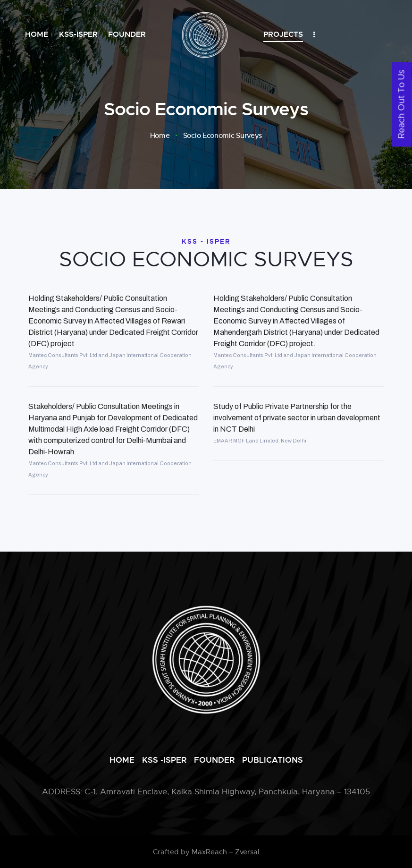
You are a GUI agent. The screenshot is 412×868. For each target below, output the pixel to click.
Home (160, 136)
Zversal (247, 852)
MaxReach (209, 852)
